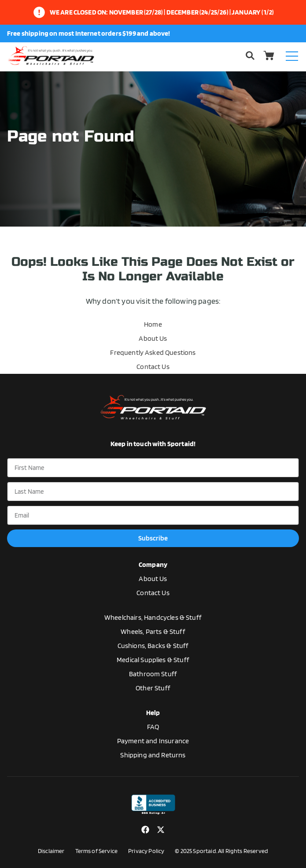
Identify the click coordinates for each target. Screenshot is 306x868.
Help (153, 713)
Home (153, 324)
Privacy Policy (146, 851)
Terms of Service (97, 851)
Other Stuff (153, 688)
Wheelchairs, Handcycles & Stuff (153, 617)
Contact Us (153, 367)
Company (153, 564)
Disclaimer (51, 851)
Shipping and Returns (153, 755)
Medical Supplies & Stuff (153, 660)
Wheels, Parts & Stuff (153, 631)
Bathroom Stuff (153, 674)
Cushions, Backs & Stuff (153, 646)
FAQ (153, 727)
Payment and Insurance (153, 741)
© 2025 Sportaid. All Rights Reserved (221, 851)
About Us (153, 338)
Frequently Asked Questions (153, 352)
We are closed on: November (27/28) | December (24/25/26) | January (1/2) (162, 12)
